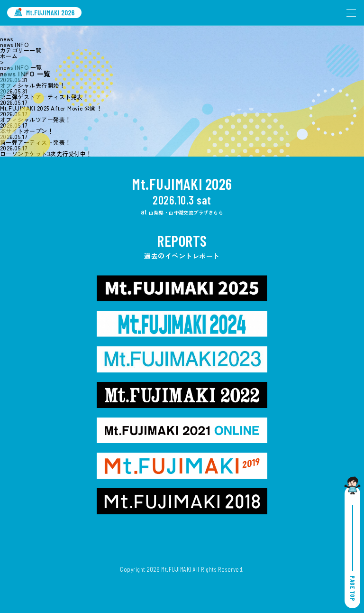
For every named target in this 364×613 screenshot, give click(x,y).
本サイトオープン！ (27, 131)
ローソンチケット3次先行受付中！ (46, 154)
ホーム (9, 56)
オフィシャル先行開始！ (32, 85)
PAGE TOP (353, 553)
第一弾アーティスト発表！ (36, 142)
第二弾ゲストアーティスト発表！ (44, 97)
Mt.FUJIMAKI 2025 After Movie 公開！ (51, 108)
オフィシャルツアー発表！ (36, 120)
